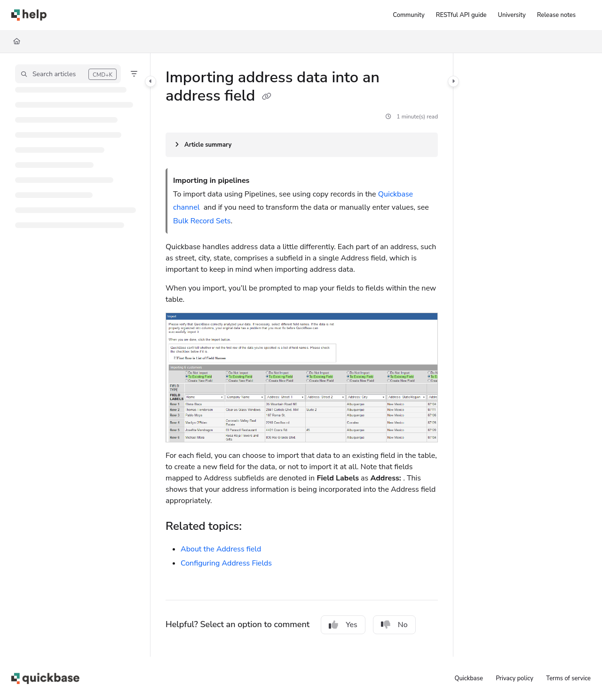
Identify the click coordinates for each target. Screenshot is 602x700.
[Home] (17, 41)
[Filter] (134, 74)
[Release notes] (556, 15)
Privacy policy (515, 678)
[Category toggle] (150, 81)
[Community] (408, 15)
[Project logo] (29, 15)
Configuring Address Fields (226, 563)
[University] (512, 15)
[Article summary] (302, 145)
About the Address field (221, 549)
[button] (68, 74)
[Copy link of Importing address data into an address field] (267, 97)
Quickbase (468, 678)
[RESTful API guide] (461, 15)
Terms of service (568, 678)
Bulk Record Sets (202, 221)
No (394, 625)
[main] (302, 355)
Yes (343, 625)
